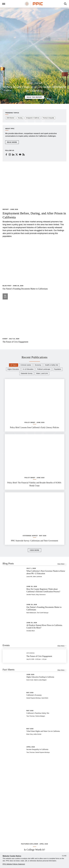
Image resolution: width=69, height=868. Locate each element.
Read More (12, 142)
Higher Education (13, 369)
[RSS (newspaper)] (24, 154)
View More (34, 550)
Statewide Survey (27, 373)
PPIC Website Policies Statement (14, 864)
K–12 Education (28, 369)
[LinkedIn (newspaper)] (13, 154)
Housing (20, 118)
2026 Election (11, 118)
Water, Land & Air (42, 373)
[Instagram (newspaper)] (10, 154)
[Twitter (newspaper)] (17, 154)
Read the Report (35, 97)
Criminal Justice (26, 365)
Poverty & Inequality (48, 118)
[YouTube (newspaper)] (20, 154)
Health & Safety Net (52, 365)
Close (64, 856)
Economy (38, 365)
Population (58, 369)
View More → (62, 564)
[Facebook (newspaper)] (6, 154)
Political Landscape (44, 369)
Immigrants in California (33, 118)
